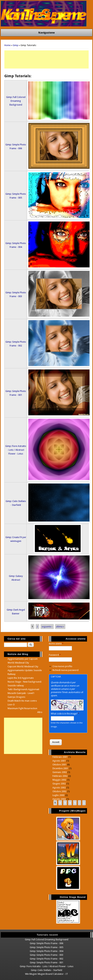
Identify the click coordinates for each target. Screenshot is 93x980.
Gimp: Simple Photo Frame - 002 (46, 959)
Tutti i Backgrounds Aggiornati (23, 689)
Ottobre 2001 (59, 765)
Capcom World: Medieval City (23, 666)
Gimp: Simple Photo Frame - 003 (46, 955)
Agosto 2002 (59, 788)
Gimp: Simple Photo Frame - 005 (46, 947)
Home (7, 45)
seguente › (47, 626)
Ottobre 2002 (59, 791)
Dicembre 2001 (60, 768)
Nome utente (56, 644)
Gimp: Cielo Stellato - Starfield (46, 970)
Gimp (16, 45)
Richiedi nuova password (65, 670)
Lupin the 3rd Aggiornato (21, 678)
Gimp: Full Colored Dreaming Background (16, 101)
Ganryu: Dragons (16, 697)
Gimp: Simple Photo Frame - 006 (46, 943)
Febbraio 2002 (60, 776)
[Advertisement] (46, 59)
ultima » (60, 626)
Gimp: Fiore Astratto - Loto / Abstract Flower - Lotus (16, 450)
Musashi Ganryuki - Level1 (21, 693)
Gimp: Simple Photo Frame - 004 (46, 951)
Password (55, 655)
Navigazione (46, 33)
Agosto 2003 (59, 799)
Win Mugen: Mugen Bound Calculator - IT (46, 974)
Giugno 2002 (59, 784)
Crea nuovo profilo (62, 666)
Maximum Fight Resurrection (22, 708)
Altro (40, 712)
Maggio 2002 (59, 780)
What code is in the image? (65, 714)
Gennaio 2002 (60, 772)
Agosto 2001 (59, 761)
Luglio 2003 (58, 795)
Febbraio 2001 (60, 757)
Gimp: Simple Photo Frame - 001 (46, 963)
